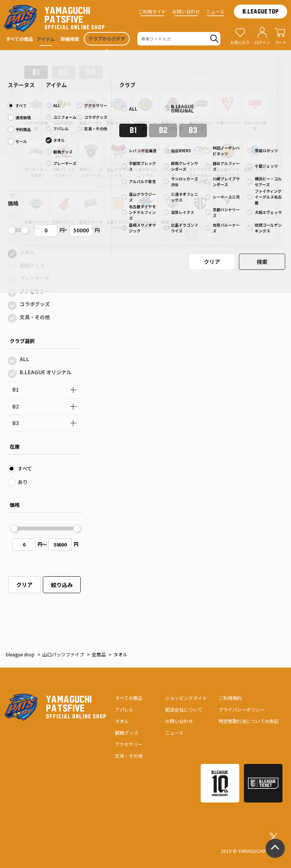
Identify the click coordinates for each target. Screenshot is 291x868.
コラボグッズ (35, 304)
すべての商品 (129, 698)
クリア (24, 585)
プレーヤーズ (35, 278)
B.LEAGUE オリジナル (46, 372)
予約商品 (30, 161)
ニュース (215, 11)
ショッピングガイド (186, 698)
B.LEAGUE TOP (261, 12)
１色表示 (129, 93)
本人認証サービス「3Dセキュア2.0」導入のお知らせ (145, 58)
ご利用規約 (230, 698)
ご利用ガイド (152, 11)
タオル (27, 252)
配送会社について (184, 709)
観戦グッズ (32, 265)
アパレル (30, 240)
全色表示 (89, 93)
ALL (25, 214)
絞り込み (62, 585)
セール (27, 175)
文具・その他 (35, 317)
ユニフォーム (35, 226)
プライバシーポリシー (242, 709)
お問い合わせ (186, 11)
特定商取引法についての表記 (249, 721)
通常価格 (30, 148)
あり (23, 482)
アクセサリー (35, 291)
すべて (27, 134)
